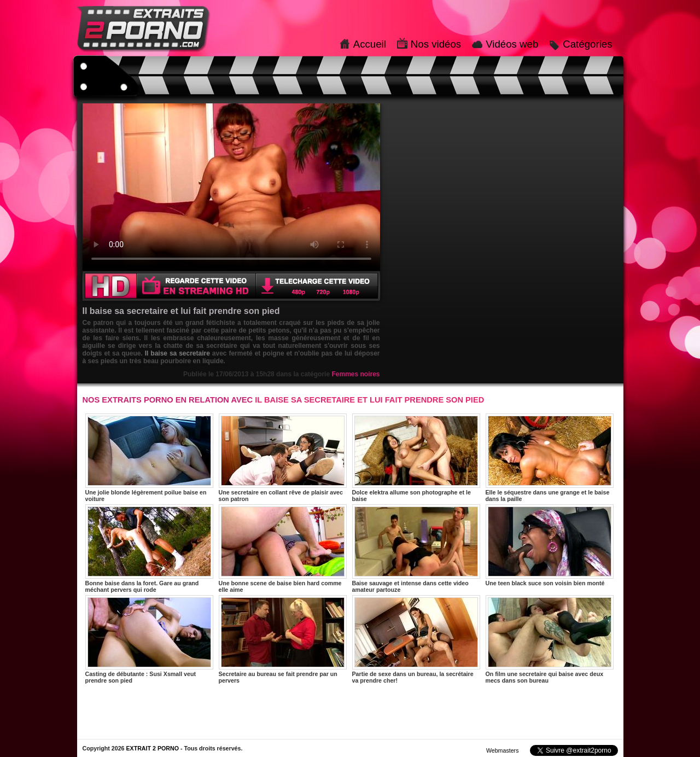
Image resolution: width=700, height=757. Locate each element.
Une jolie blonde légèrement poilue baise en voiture (149, 458)
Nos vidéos (436, 44)
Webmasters (503, 750)
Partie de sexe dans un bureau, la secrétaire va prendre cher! (416, 639)
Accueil (370, 44)
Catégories (587, 44)
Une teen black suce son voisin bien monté (550, 545)
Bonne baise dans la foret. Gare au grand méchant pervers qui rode (149, 549)
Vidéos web (512, 44)
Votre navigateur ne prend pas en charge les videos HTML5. (231, 187)
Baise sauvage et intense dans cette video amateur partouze (416, 549)
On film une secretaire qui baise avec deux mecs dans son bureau (550, 639)
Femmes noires (355, 374)
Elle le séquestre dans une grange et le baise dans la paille (550, 458)
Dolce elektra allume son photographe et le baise (416, 458)
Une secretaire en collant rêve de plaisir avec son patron (283, 458)
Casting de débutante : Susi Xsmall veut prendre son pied (149, 639)
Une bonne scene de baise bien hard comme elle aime (283, 549)
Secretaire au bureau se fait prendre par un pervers (283, 639)
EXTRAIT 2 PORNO (152, 748)
